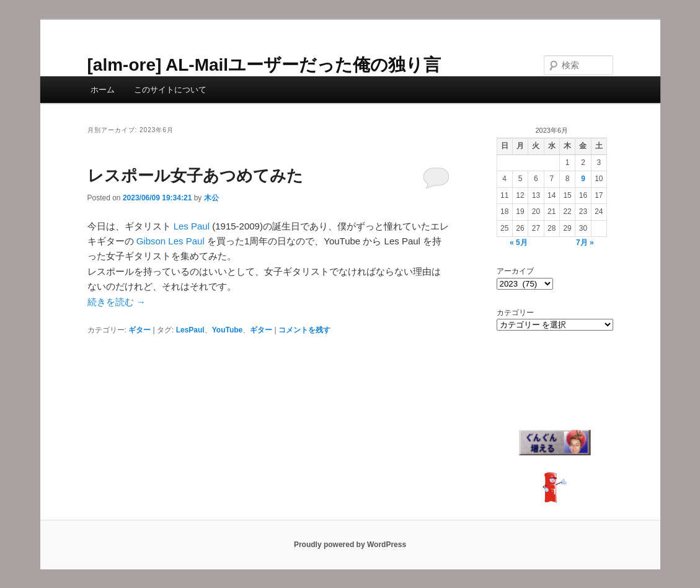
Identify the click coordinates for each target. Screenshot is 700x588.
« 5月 (519, 243)
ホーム (103, 90)
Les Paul (192, 226)
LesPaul (190, 330)
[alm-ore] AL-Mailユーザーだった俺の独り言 (264, 65)
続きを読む (117, 302)
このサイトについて (170, 90)
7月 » (585, 243)
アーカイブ (515, 271)
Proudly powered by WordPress (350, 545)
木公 (211, 198)
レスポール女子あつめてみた (195, 176)
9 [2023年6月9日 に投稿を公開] (583, 179)
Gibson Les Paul (171, 241)
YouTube (228, 330)
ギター (140, 330)
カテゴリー (515, 313)
